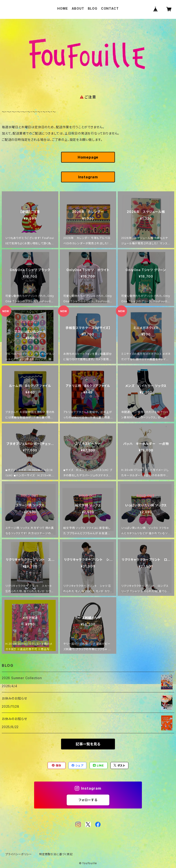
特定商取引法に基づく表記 (56, 854)
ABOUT (78, 8)
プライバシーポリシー (19, 854)
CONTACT (110, 8)
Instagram (88, 177)
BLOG (93, 8)
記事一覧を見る (88, 744)
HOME (63, 8)
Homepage (88, 157)
